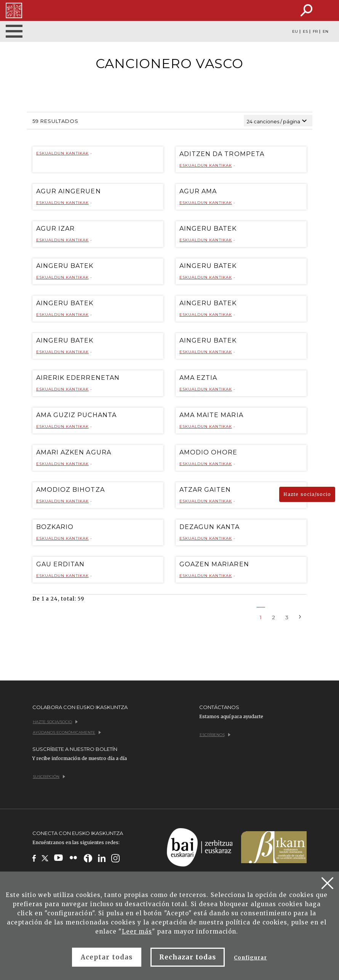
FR (315, 32)
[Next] (300, 616)
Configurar (250, 958)
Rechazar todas (188, 957)
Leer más (137, 931)
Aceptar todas (107, 957)
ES (305, 32)
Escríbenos (215, 735)
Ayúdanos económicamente (67, 732)
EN (325, 32)
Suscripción (49, 777)
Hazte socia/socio (307, 494)
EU (295, 32)
